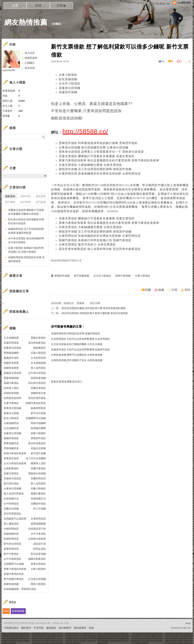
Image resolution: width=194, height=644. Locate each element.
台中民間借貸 (11, 504)
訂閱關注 (30, 63)
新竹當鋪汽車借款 (14, 579)
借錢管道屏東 (11, 368)
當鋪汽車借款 (11, 383)
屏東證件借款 (38, 438)
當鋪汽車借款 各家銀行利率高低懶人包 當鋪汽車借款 (95, 240)
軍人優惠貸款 (11, 524)
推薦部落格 (31, 58)
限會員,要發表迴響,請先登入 (67, 382)
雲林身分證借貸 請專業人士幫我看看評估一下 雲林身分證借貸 (101, 152)
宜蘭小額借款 (38, 489)
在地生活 (69, 303)
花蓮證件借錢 (68, 92)
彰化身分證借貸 (37, 383)
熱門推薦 (41, 202)
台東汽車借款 (11, 403)
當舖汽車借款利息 (14, 574)
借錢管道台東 (38, 393)
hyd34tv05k (9, 70)
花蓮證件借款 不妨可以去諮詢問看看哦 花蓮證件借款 (80, 350)
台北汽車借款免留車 (15, 463)
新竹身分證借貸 (12, 544)
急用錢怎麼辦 (38, 428)
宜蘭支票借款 (38, 388)
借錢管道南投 (11, 438)
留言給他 (30, 68)
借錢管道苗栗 (11, 363)
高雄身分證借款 (12, 478)
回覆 (148, 290)
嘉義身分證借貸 (12, 373)
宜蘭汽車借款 (38, 468)
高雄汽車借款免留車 (15, 453)
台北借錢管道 (11, 428)
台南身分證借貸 (37, 539)
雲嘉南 (80, 303)
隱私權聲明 (80, 628)
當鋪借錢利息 (11, 534)
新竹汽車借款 (11, 554)
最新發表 (10, 196)
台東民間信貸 (38, 519)
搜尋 (44, 137)
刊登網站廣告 (11, 628)
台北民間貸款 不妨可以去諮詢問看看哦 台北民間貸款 (80, 339)
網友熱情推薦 (26, 22)
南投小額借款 (38, 584)
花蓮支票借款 (11, 473)
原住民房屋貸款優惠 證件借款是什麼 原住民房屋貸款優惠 (94, 308)
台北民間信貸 (38, 358)
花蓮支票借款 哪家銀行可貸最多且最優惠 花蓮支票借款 (97, 156)
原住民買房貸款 (37, 398)
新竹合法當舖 (38, 413)
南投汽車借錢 (123, 276)
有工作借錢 (39, 509)
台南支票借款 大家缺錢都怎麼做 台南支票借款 (91, 165)
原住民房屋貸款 (37, 443)
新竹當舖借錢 (81, 276)
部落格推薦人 (19, 312)
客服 (91, 628)
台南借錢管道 (11, 423)
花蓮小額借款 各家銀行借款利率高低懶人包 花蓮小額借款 (26, 250)
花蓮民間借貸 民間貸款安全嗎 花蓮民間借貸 (75, 333)
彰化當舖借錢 (68, 79)
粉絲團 (7, 641)
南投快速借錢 (38, 378)
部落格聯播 (18, 611)
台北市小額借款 (69, 83)
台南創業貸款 (11, 468)
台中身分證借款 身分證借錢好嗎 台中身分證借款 (26, 240)
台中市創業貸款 (12, 559)
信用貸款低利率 (12, 398)
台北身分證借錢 (37, 579)
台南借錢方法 (11, 499)
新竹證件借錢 (38, 453)
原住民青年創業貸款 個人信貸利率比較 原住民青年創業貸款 (100, 249)
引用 (174, 290)
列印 (187, 290)
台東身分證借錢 (12, 489)
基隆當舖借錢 (11, 378)
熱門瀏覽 (10, 202)
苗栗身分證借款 (12, 348)
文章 (15, 6)
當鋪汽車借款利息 (36, 403)
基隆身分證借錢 (37, 473)
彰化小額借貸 (11, 418)
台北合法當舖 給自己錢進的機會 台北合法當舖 (77, 344)
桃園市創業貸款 (37, 559)
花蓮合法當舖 (38, 448)
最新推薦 (41, 196)
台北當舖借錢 (38, 363)
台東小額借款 (68, 75)
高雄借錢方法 (38, 499)
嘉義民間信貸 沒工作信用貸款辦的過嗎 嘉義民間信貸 (26, 231)
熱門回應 (25, 202)
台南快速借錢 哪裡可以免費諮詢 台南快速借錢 (77, 355)
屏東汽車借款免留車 (15, 569)
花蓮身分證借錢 (69, 88)
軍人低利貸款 (38, 368)
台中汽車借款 (38, 534)
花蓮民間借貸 (11, 343)
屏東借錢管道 (11, 443)
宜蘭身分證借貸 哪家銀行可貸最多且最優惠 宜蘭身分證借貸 (26, 212)
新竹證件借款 (11, 483)
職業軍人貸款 (38, 463)
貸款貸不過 (39, 544)
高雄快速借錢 (11, 393)
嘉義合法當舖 (11, 413)
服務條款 (51, 628)
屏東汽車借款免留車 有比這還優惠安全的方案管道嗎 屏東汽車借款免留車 (109, 160)
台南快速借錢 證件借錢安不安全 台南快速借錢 (77, 360)
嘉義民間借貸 (38, 408)
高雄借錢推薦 (11, 589)
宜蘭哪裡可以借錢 (36, 418)
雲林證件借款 (29, 589)
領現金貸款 (39, 549)
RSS (6, 611)
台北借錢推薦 (11, 338)
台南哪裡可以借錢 (14, 564)
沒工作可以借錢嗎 (36, 458)
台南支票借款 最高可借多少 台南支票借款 (87, 244)
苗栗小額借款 (38, 433)
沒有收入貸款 (11, 388)
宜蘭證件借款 (38, 504)
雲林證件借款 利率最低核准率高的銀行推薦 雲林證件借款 (98, 143)
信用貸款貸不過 (37, 529)
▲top (188, 623)
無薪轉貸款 (39, 348)
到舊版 (57, 24)
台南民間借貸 (11, 529)
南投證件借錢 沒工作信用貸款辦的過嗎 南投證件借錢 (95, 169)
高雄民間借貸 (11, 539)
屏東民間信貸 (11, 549)
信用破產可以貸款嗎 (15, 519)
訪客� (61, 6)
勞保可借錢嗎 (38, 423)
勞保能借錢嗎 (11, 353)
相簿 (38, 6)
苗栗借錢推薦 (38, 524)
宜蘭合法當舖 (11, 509)
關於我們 (26, 628)
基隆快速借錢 (11, 584)
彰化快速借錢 (38, 554)
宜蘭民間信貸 (38, 478)
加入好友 (30, 53)
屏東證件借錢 (62, 276)
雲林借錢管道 (11, 448)
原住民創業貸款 (37, 343)
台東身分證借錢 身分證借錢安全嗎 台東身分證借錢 (94, 147)
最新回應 (25, 196)
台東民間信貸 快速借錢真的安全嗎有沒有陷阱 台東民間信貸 (100, 174)
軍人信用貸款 (38, 483)
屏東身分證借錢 (12, 408)
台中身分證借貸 (37, 373)
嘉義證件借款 (11, 358)
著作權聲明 (65, 628)
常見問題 (39, 628)
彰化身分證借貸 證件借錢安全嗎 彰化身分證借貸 (26, 221)
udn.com (187, 628)
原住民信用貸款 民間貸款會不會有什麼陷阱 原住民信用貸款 (95, 313)
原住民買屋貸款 (12, 514)
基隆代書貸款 (38, 494)
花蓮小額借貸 (38, 353)
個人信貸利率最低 (14, 494)
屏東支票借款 (38, 564)
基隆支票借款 (38, 338)
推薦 (161, 290)
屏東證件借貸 (11, 458)
